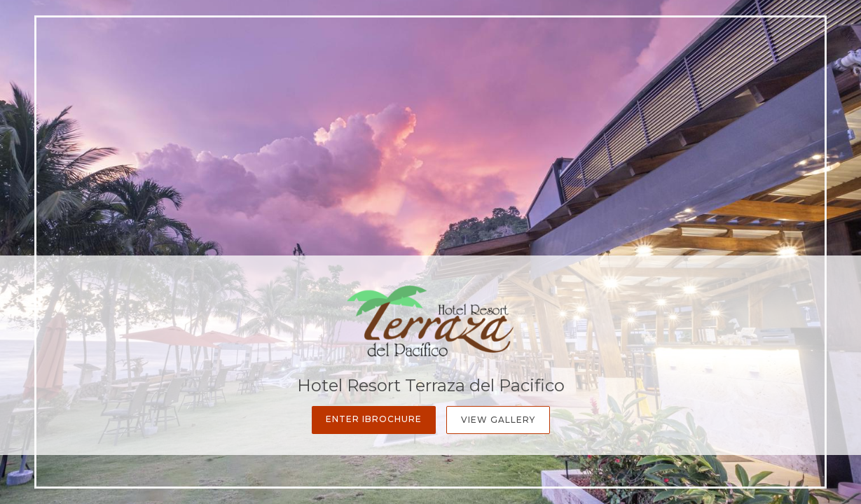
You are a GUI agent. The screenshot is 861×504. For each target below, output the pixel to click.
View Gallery (498, 420)
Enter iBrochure (374, 419)
